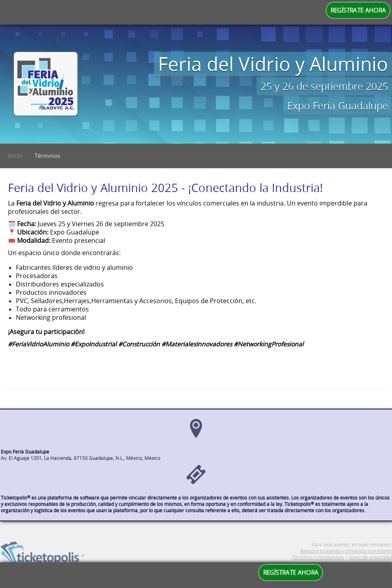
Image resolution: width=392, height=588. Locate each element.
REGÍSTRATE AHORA (358, 10)
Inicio (15, 156)
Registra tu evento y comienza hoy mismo (346, 558)
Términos (47, 156)
